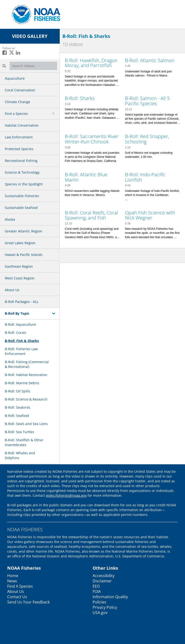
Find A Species (20, 586)
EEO (96, 586)
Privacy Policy (105, 607)
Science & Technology (22, 172)
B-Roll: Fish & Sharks (22, 341)
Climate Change (18, 102)
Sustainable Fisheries (22, 196)
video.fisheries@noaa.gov (66, 495)
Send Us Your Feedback (28, 602)
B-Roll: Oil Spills (18, 391)
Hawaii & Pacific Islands (24, 255)
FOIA (97, 591)
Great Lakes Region (20, 243)
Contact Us (17, 597)
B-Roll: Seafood (17, 416)
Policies (99, 602)
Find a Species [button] (16, 114)
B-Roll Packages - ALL (22, 302)
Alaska (10, 219)
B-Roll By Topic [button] (17, 313)
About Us (12, 290)
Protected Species (19, 149)
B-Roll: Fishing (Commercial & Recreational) (27, 364)
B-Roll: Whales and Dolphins (20, 455)
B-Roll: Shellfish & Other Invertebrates (24, 442)
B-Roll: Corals (15, 333)
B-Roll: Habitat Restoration (26, 375)
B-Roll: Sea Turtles (19, 432)
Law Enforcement (19, 137)
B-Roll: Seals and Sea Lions (26, 424)
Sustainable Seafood (21, 208)
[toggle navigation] (54, 113)
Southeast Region (19, 266)
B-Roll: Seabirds (18, 407)
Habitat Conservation (22, 125)
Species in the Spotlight (24, 184)
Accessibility (104, 576)
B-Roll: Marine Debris (22, 383)
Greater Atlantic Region (24, 231)
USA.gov (100, 613)
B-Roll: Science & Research (26, 399)
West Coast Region (20, 278)
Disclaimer (102, 581)
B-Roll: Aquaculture (20, 324)
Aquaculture (15, 78)
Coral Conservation (20, 90)
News (12, 581)
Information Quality (110, 597)
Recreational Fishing (21, 161)
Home (13, 576)
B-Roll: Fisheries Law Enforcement (21, 351)
